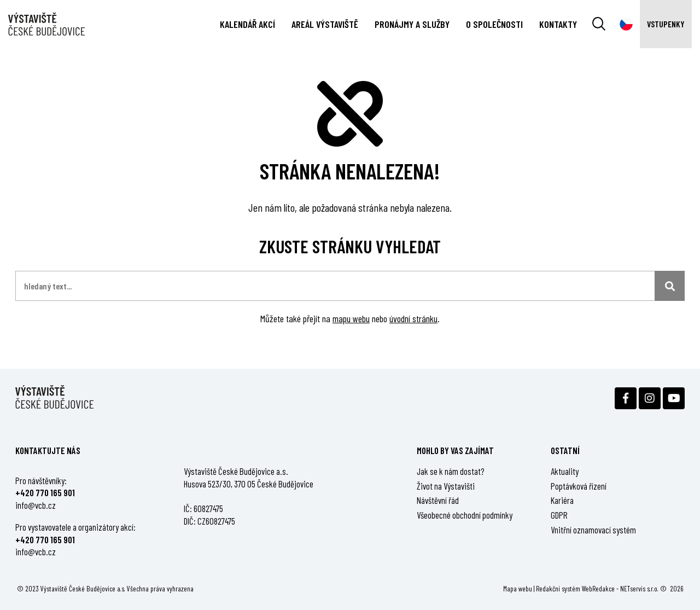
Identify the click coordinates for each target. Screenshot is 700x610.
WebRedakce (598, 588)
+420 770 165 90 (44, 492)
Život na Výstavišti (446, 486)
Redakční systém (558, 588)
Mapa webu (518, 588)
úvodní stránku (413, 318)
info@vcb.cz (36, 505)
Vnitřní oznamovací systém (593, 530)
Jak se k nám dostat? (451, 471)
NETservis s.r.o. (639, 588)
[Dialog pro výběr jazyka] (626, 24)
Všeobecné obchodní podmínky (465, 515)
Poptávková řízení (579, 486)
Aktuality (565, 471)
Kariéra (562, 500)
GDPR (559, 515)
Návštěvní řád (438, 500)
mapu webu (351, 318)
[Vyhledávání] (599, 24)
